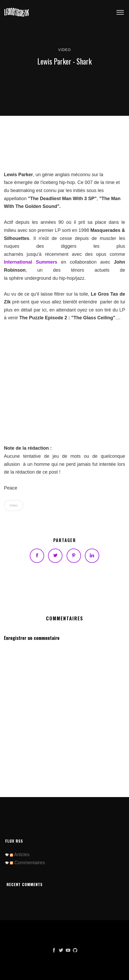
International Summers (31, 262)
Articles (20, 855)
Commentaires (27, 863)
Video (65, 50)
